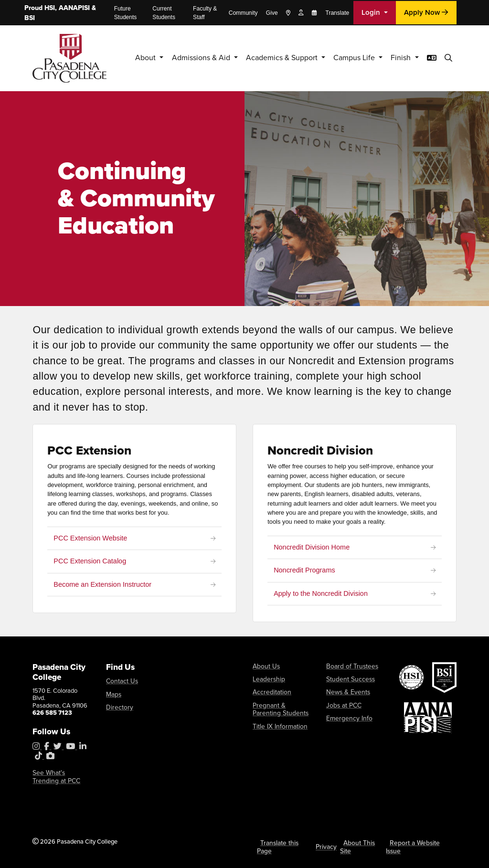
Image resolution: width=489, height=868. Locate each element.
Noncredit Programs (305, 571)
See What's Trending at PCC (60, 777)
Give (272, 13)
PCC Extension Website (91, 538)
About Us (265, 666)
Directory (118, 706)
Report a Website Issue (412, 846)
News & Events (346, 691)
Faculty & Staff (205, 13)
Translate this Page (277, 846)
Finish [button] (399, 58)
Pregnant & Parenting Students (281, 707)
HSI (50, 8)
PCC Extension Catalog (90, 561)
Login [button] (372, 12)
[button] (448, 58)
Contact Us (121, 681)
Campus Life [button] (349, 58)
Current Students (164, 13)
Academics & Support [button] (271, 58)
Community (243, 13)
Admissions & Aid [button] (183, 58)
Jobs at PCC (343, 704)
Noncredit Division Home (312, 547)
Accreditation (270, 691)
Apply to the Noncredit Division (321, 593)
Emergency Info (346, 716)
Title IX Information (277, 724)
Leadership (267, 679)
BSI (30, 18)
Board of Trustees (349, 666)
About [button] (125, 58)
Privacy (327, 846)
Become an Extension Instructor (103, 584)
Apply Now (426, 12)
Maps (113, 693)
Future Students (126, 13)
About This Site (356, 846)
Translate (337, 13)
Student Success (348, 679)
